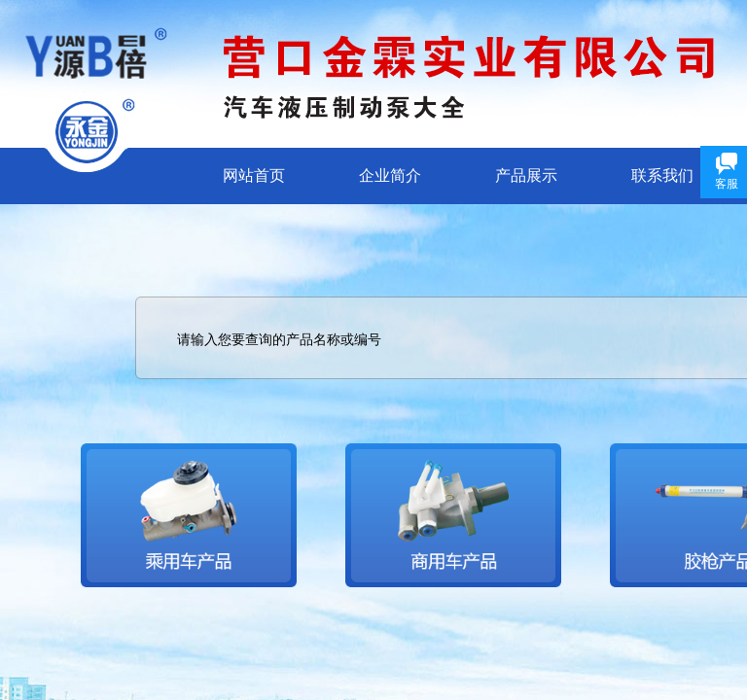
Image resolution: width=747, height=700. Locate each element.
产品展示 (526, 175)
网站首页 (254, 175)
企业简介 (390, 175)
